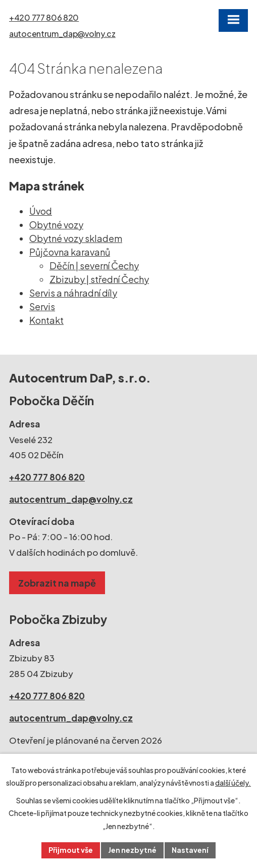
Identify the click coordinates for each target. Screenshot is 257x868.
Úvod (41, 211)
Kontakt (46, 320)
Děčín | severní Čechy (94, 266)
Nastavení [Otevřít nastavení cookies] (190, 850)
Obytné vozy (56, 225)
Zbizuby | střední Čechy (99, 279)
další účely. (233, 783)
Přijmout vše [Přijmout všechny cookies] (71, 850)
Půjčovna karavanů (70, 252)
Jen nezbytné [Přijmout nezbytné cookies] (132, 850)
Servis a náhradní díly (73, 293)
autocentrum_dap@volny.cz (62, 34)
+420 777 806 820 (44, 18)
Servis (42, 306)
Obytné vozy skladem (76, 238)
